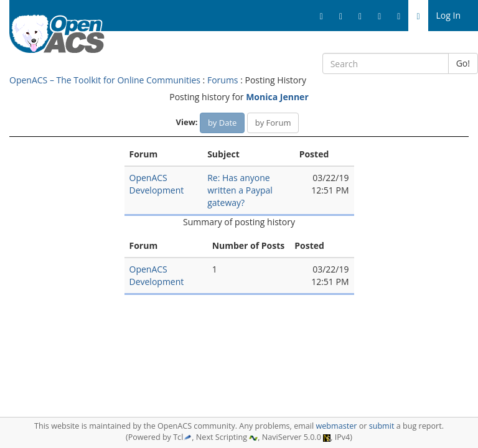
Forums (223, 80)
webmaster (336, 426)
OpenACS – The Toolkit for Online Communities (105, 80)
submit (382, 426)
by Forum (273, 123)
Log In (448, 15)
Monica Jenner (277, 97)
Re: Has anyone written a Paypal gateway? (240, 190)
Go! (463, 63)
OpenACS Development (157, 184)
